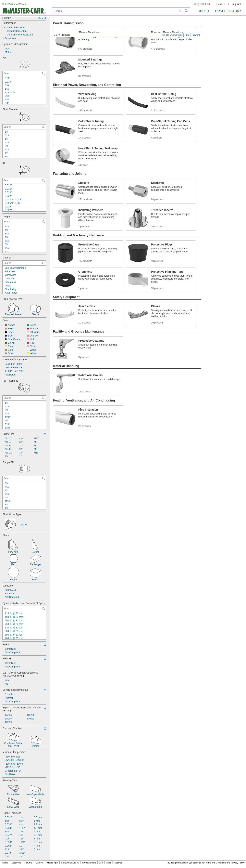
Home (5, 863)
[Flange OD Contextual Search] (24, 478)
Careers (39, 863)
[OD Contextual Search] (24, 73)
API (101, 863)
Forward (196, 35)
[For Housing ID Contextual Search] (24, 398)
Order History (228, 11)
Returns (28, 863)
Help (109, 863)
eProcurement (89, 863)
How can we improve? (172, 35)
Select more (11, 38)
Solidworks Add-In (70, 863)
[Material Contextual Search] (24, 263)
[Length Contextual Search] (24, 222)
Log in (236, 4)
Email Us (221, 4)
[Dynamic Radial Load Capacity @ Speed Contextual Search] (24, 609)
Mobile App (52, 863)
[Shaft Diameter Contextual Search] (24, 127)
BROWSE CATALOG (16, 4)
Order (203, 11)
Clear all (42, 18)
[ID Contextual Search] (24, 180)
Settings (118, 863)
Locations (16, 863)
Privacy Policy (238, 863)
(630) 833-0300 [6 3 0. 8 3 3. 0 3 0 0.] (202, 4)
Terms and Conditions (216, 863)
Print (187, 35)
